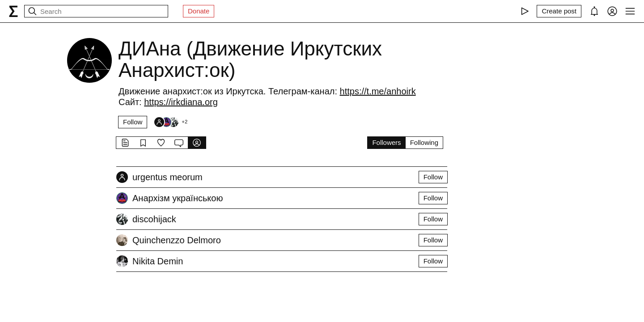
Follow (133, 122)
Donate (199, 11)
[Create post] (559, 11)
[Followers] (170, 122)
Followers (386, 142)
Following (424, 142)
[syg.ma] (13, 11)
